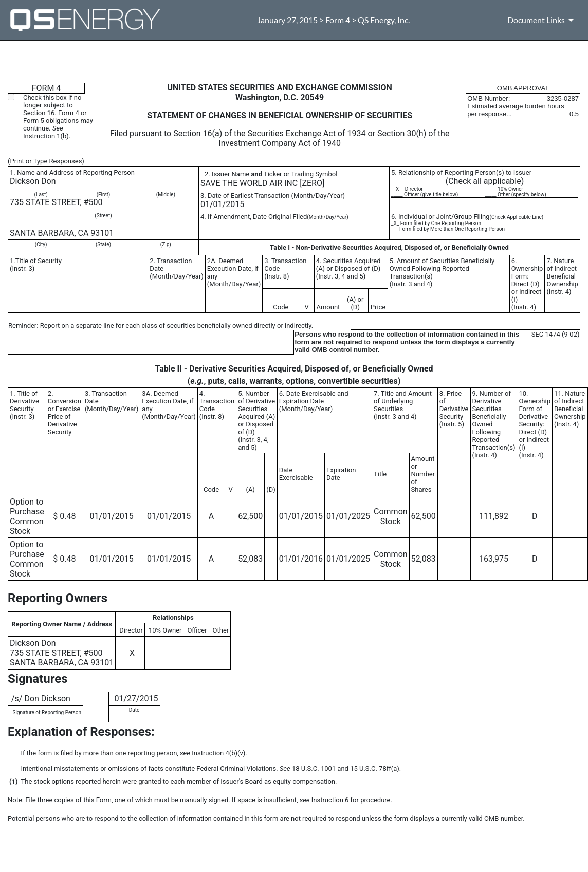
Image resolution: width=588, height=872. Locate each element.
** (11, 711)
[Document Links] (542, 20)
